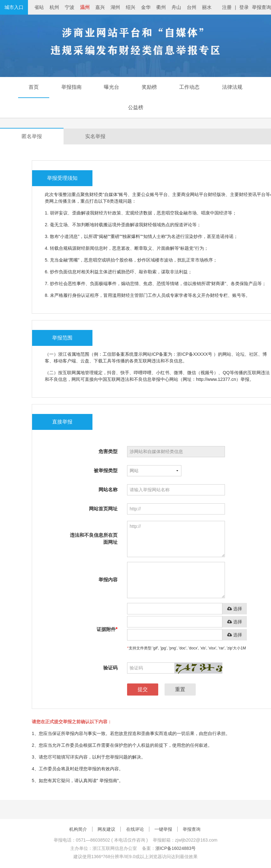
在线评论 (135, 829)
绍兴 (131, 7)
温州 (85, 7)
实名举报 (95, 136)
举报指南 (71, 87)
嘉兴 (100, 7)
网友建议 (106, 829)
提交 (143, 689)
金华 (146, 7)
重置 (180, 689)
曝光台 (112, 87)
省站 (39, 7)
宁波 (70, 7)
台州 (192, 7)
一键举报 (163, 829)
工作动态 (189, 87)
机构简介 (78, 829)
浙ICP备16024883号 (176, 848)
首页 (34, 87)
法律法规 (232, 87)
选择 (235, 609)
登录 (244, 7)
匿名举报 (32, 136)
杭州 (54, 7)
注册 (227, 7)
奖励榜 (149, 87)
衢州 (161, 7)
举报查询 (261, 7)
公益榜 (136, 107)
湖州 (115, 7)
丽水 (207, 7)
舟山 (176, 7)
